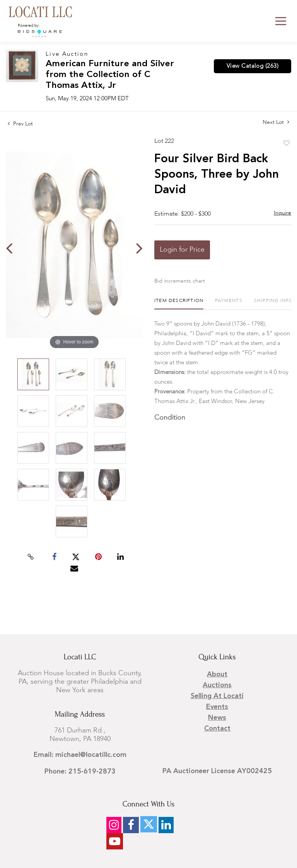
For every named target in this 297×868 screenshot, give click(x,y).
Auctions (217, 685)
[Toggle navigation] (281, 21)
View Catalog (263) (253, 66)
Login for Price (182, 250)
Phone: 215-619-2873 (80, 772)
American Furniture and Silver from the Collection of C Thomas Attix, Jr (110, 75)
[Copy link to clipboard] (31, 557)
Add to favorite (287, 144)
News (217, 718)
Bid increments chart (180, 281)
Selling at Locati (217, 696)
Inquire (282, 213)
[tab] (179, 304)
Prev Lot (20, 124)
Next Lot (276, 122)
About (217, 674)
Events (217, 707)
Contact (217, 729)
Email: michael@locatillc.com (80, 755)
